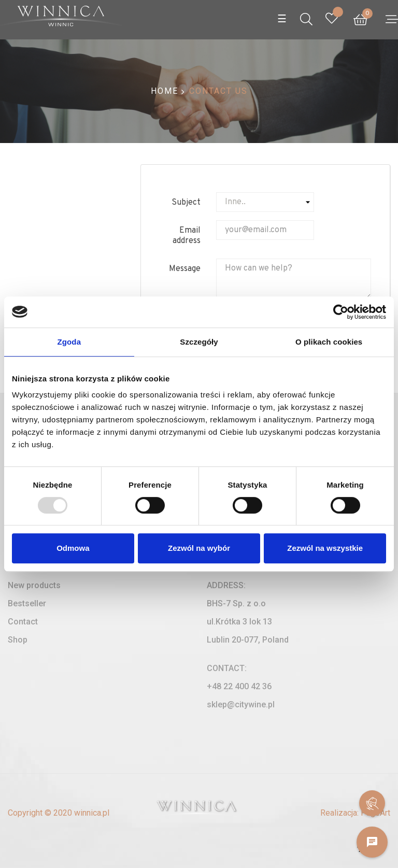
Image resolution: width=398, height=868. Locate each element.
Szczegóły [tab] (199, 342)
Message (185, 269)
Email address (187, 236)
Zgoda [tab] (69, 342)
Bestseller (27, 603)
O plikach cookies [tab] (329, 342)
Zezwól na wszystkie (325, 548)
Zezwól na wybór (199, 548)
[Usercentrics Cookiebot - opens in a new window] (341, 312)
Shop (18, 640)
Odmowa (73, 548)
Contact (23, 622)
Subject (186, 203)
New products (34, 585)
